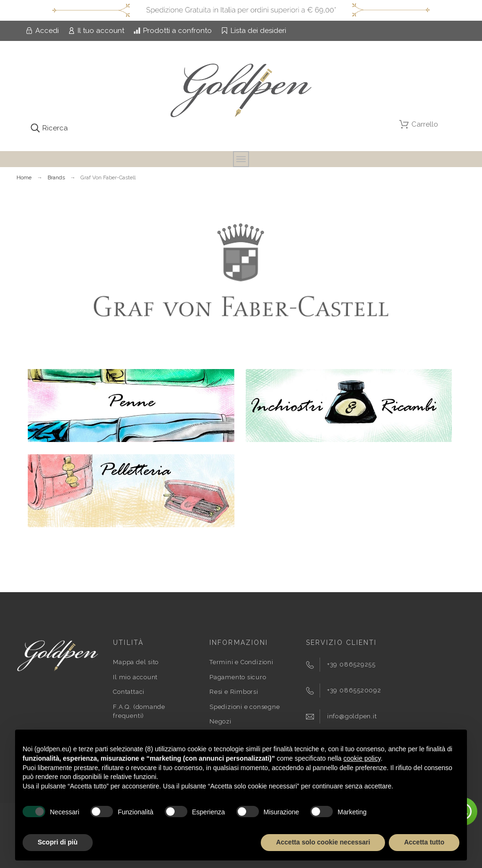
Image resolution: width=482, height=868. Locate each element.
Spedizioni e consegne (245, 707)
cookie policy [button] (362, 758)
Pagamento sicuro (238, 677)
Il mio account (135, 677)
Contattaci (129, 692)
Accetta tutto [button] (424, 842)
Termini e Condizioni (241, 662)
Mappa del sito (136, 662)
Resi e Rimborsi (234, 692)
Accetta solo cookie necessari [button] (323, 842)
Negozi (221, 721)
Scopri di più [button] (58, 842)
